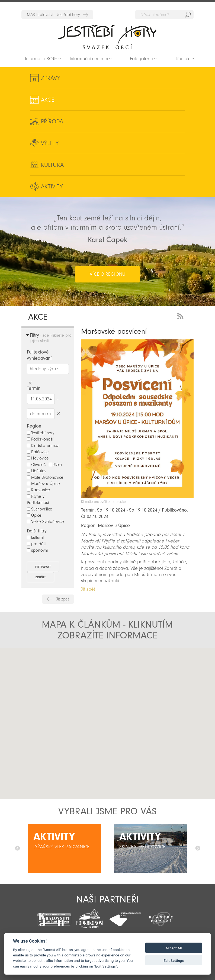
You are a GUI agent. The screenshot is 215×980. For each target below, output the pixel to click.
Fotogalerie (142, 59)
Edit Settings (174, 961)
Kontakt (183, 59)
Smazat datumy (58, 414)
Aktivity (52, 187)
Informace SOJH (41, 59)
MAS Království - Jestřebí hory (53, 15)
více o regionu (107, 274)
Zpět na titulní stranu (107, 37)
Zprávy (51, 78)
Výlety (50, 143)
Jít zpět (63, 599)
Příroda (52, 121)
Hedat (188, 15)
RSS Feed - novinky (181, 316)
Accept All (174, 948)
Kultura (52, 165)
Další (198, 849)
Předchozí (17, 849)
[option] (64, 849)
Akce (48, 100)
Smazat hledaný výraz (30, 383)
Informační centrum (89, 59)
